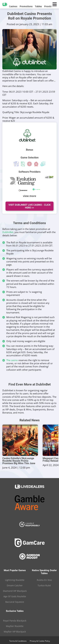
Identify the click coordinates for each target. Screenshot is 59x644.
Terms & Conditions (18, 641)
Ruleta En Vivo (44, 580)
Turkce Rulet (44, 585)
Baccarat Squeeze (15, 602)
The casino (12, 360)
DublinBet (8, 232)
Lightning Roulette (15, 580)
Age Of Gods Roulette (15, 596)
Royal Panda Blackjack (15, 621)
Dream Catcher (15, 585)
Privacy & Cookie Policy (40, 641)
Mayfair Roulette (15, 626)
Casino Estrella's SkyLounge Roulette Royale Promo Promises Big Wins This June (19, 461)
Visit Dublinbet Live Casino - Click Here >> (30, 206)
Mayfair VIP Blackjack (15, 632)
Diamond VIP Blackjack (15, 591)
